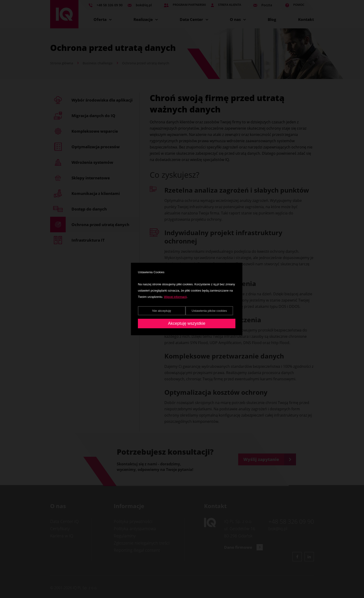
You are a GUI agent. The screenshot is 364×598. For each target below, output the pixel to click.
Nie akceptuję (162, 311)
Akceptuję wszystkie (187, 323)
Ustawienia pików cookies (209, 311)
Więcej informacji (175, 297)
